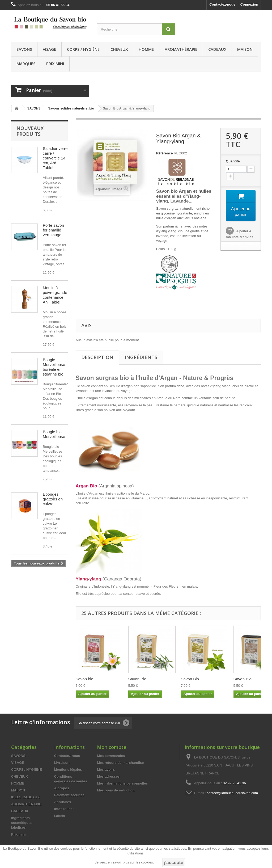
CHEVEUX (119, 49)
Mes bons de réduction (116, 790)
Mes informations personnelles (122, 783)
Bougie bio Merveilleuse (54, 434)
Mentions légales (68, 770)
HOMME (146, 49)
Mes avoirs (106, 770)
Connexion (249, 4)
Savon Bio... (139, 679)
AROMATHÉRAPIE (181, 49)
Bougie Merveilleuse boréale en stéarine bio (54, 367)
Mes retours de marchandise (120, 763)
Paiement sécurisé (69, 795)
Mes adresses (108, 776)
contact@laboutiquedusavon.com (232, 793)
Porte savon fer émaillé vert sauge (53, 230)
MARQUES (26, 64)
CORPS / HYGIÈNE (83, 49)
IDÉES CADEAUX (25, 797)
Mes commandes (111, 756)
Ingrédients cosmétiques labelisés (22, 823)
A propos (62, 788)
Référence (165, 153)
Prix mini (55, 64)
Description (97, 357)
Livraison (62, 763)
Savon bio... (86, 679)
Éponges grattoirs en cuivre (53, 499)
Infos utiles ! (64, 809)
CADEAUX (217, 49)
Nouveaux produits (30, 131)
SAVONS (24, 49)
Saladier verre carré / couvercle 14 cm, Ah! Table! (55, 158)
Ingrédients (141, 357)
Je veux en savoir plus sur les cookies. (124, 862)
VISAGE (49, 49)
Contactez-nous (222, 4)
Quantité (233, 161)
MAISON (245, 49)
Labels (60, 816)
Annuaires (63, 802)
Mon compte (112, 747)
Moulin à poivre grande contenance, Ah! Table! (55, 295)
